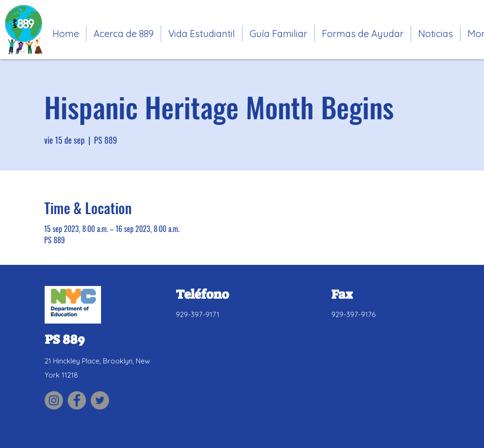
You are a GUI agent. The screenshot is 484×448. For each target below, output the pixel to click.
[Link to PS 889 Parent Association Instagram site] (54, 400)
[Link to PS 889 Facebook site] (77, 400)
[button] (202, 34)
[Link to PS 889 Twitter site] (100, 400)
